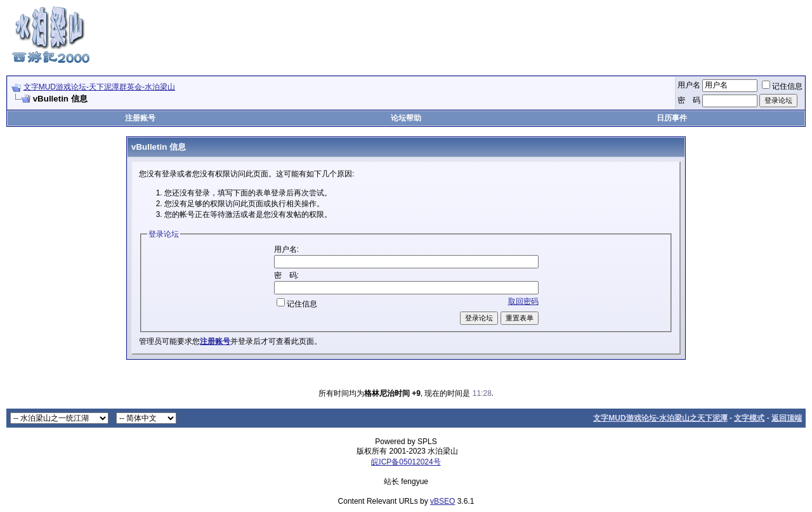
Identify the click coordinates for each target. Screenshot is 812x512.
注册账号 (140, 118)
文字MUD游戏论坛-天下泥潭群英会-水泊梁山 (99, 87)
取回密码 (523, 301)
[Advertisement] (575, 34)
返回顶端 (787, 418)
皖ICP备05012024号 (406, 462)
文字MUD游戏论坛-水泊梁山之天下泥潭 (660, 418)
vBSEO (442, 501)
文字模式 (749, 418)
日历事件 (672, 118)
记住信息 (782, 86)
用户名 (689, 85)
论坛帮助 (406, 118)
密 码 (689, 100)
